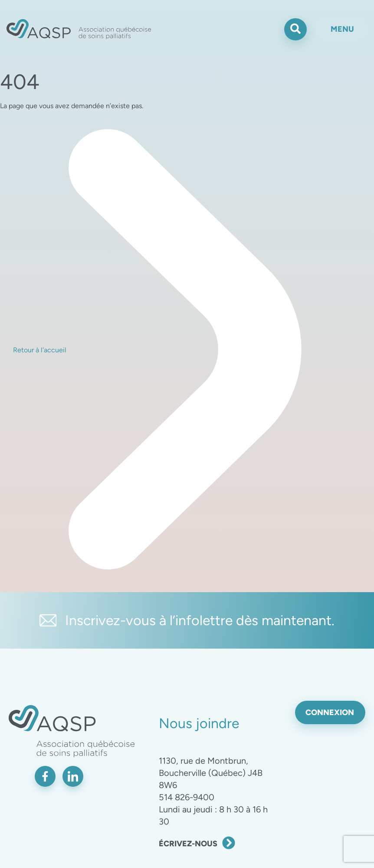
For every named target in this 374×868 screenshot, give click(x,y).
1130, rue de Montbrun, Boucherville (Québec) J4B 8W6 (211, 773)
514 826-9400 (187, 797)
